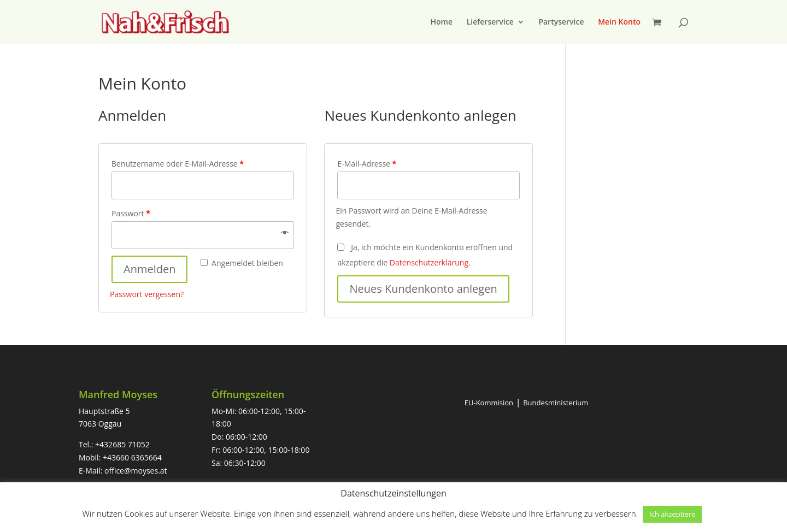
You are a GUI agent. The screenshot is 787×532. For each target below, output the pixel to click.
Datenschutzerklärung (429, 262)
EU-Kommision (489, 403)
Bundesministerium (556, 403)
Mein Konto (619, 22)
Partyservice (561, 22)
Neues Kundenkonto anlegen (423, 289)
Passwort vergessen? (147, 294)
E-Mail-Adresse (367, 164)
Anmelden (149, 269)
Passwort (131, 213)
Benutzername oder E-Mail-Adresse (178, 164)
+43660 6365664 (132, 457)
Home (442, 22)
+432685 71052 (122, 444)
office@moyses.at (136, 471)
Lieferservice (490, 22)
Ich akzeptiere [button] (672, 514)
